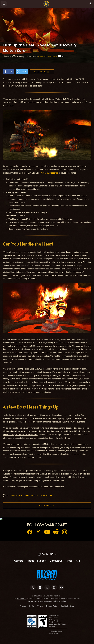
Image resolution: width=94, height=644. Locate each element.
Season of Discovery (20, 495)
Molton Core (46, 495)
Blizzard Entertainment (48, 56)
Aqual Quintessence (50, 173)
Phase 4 (35, 495)
